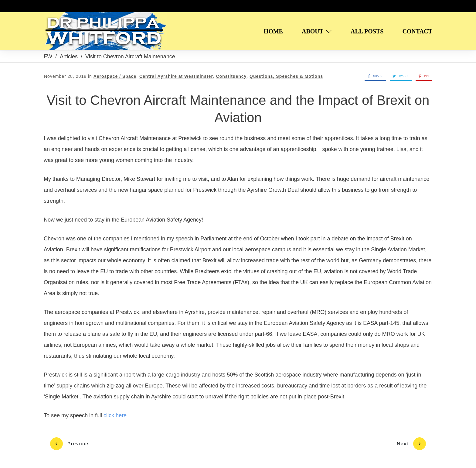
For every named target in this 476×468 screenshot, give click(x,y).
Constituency (231, 76)
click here (116, 415)
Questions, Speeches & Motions (286, 76)
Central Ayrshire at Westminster (176, 76)
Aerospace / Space (115, 76)
